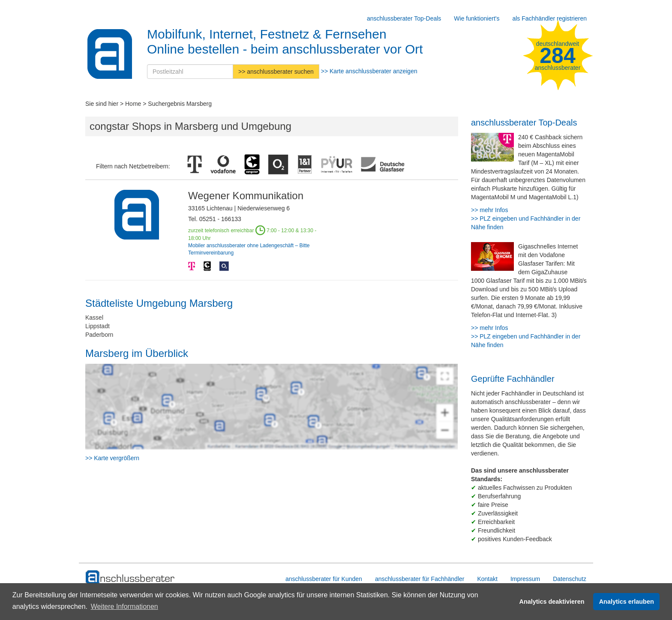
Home (133, 104)
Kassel (94, 317)
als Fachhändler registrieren (549, 18)
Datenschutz (570, 579)
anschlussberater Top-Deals (404, 18)
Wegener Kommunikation (246, 196)
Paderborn (99, 335)
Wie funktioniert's (477, 18)
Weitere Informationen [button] (124, 607)
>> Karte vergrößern (112, 458)
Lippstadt (97, 326)
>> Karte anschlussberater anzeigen (369, 71)
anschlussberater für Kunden (324, 579)
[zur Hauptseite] (130, 578)
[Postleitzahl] (190, 72)
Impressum (525, 579)
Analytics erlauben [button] (627, 602)
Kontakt (487, 579)
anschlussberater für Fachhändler (420, 579)
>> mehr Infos (489, 210)
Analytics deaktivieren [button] (552, 602)
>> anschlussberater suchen (276, 72)
